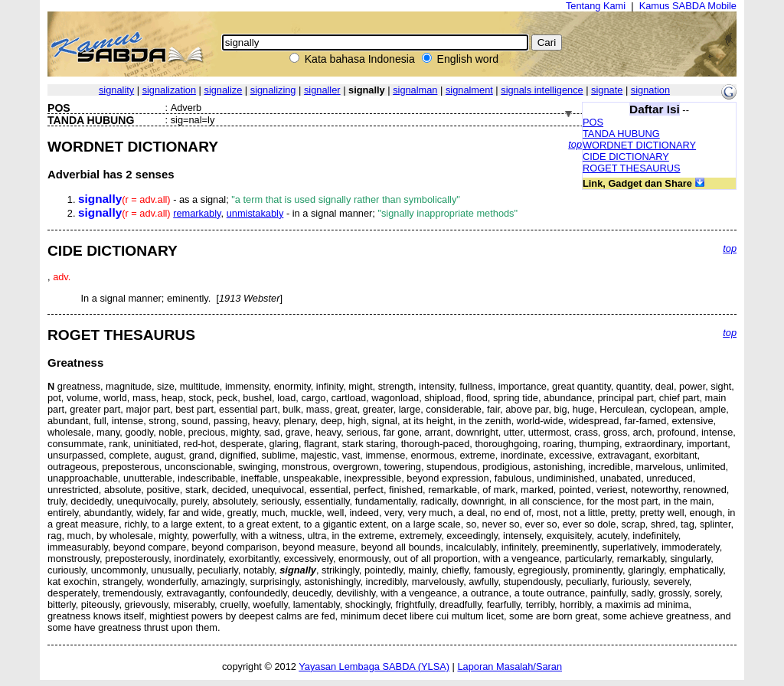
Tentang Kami (596, 6)
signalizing (273, 90)
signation (650, 90)
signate (607, 90)
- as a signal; (269, 199)
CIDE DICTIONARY (626, 157)
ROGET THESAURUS (632, 168)
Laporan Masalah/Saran (510, 666)
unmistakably (255, 213)
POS (593, 122)
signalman (415, 90)
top (575, 144)
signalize (224, 90)
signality (116, 90)
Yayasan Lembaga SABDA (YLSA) (374, 666)
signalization (169, 90)
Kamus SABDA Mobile (688, 6)
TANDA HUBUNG (621, 134)
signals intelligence (542, 90)
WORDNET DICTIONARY (639, 145)
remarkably (197, 213)
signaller (322, 90)
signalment (469, 90)
